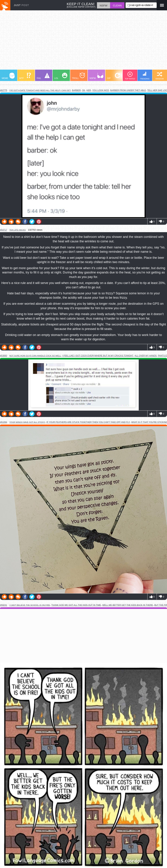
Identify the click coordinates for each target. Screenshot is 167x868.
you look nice (100, 90)
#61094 (4, 422)
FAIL (43, 76)
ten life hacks (18, 230)
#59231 (4, 605)
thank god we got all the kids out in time (76, 605)
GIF (114, 76)
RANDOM (159, 76)
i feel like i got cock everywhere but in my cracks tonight (98, 356)
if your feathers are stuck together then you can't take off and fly (88, 422)
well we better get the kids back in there (128, 605)
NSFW (96, 76)
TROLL (78, 76)
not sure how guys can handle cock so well (35, 356)
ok (83, 90)
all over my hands (146, 356)
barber (76, 90)
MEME (8, 76)
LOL (61, 76)
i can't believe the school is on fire (30, 605)
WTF (25, 76)
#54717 (4, 230)
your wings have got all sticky (27, 422)
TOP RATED (130, 76)
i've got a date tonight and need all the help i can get (40, 90)
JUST (21, 5)
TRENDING (145, 76)
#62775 (4, 90)
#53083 (4, 356)
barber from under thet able (128, 90)
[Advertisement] (83, 42)
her (89, 90)
